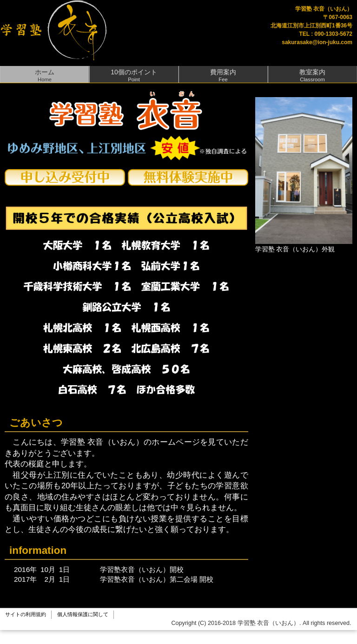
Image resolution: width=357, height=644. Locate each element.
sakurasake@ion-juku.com (317, 42)
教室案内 (312, 75)
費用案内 (223, 75)
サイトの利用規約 (26, 614)
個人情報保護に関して (83, 614)
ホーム (45, 75)
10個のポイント (134, 75)
